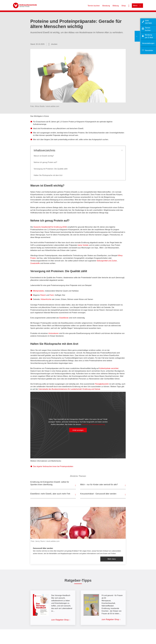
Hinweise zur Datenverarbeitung (93, 424)
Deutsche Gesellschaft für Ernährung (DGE (50, 227)
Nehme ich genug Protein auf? (45, 162)
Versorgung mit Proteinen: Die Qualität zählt (51, 169)
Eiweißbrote (64, 318)
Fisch (52, 295)
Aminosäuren (54, 333)
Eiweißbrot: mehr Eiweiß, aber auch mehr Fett (50, 494)
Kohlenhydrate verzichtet (109, 368)
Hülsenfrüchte (46, 299)
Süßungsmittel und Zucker (107, 261)
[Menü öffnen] (137, 6)
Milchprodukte (38, 291)
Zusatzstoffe (35, 263)
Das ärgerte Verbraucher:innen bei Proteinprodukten (53, 466)
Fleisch (43, 295)
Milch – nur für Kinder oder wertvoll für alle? (99, 485)
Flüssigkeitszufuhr (102, 384)
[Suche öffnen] (129, 6)
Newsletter (149, 50)
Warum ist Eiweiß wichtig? (44, 156)
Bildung (116, 6)
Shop (124, 6)
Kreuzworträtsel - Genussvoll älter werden (98, 494)
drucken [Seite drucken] (54, 44)
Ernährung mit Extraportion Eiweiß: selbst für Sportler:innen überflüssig (50, 483)
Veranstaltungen (148, 43)
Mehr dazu (112, 559)
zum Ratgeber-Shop (60, 620)
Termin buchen (94, 6)
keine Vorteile (83, 245)
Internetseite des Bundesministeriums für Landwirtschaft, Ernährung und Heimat (69, 389)
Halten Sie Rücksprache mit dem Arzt (48, 175)
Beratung (106, 6)
